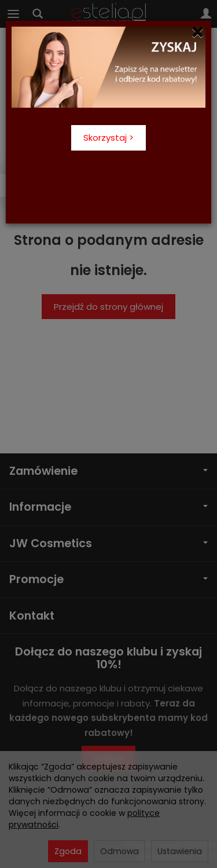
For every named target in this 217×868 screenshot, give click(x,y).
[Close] (198, 32)
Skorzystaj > (108, 138)
